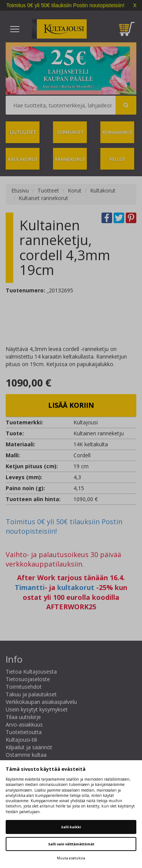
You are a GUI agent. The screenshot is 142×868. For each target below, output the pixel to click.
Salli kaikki (71, 827)
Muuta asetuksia (71, 858)
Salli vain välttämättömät (71, 844)
